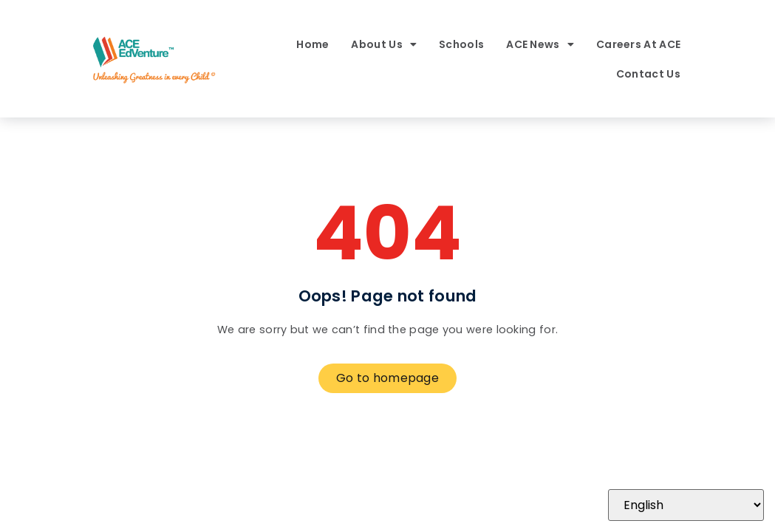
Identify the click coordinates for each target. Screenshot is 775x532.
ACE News (540, 44)
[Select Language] (686, 505)
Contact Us (648, 74)
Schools (461, 44)
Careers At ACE (638, 44)
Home (313, 44)
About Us (384, 44)
